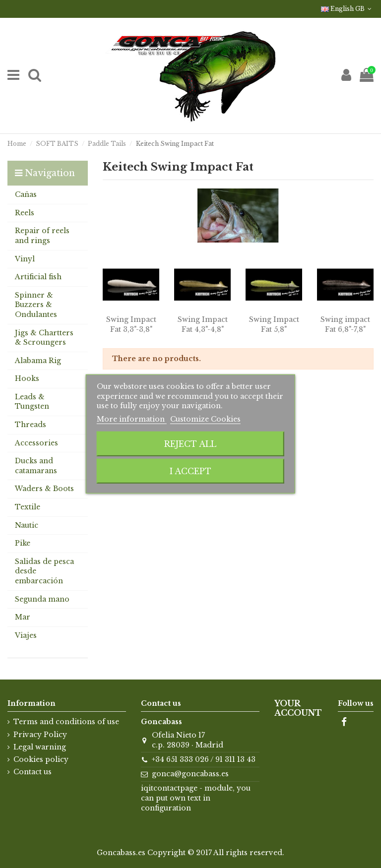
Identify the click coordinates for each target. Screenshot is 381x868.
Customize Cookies (205, 419)
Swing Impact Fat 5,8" (274, 324)
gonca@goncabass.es (190, 774)
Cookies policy (41, 759)
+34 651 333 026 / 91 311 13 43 (204, 759)
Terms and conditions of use (66, 722)
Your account (298, 708)
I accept (190, 471)
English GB (347, 9)
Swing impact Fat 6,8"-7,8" (345, 324)
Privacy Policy (40, 735)
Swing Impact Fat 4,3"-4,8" (203, 324)
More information (132, 419)
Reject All (190, 444)
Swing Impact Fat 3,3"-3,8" (131, 324)
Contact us (32, 772)
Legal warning (40, 747)
